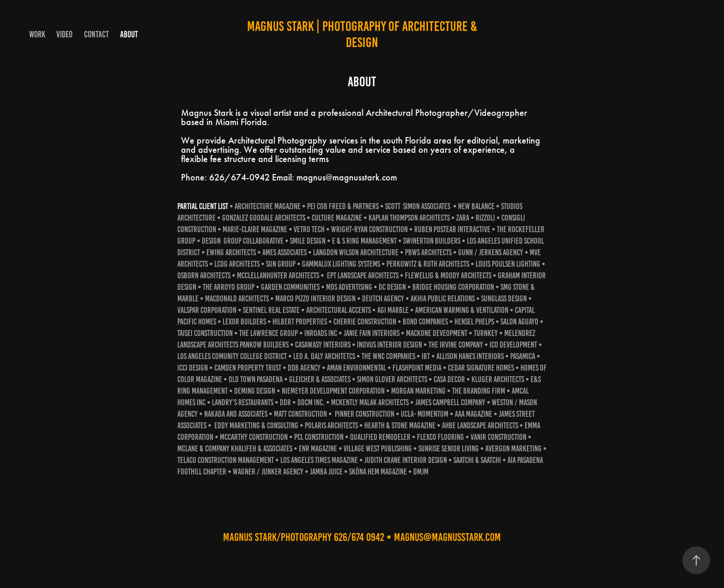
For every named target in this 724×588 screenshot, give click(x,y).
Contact (97, 34)
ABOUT (129, 34)
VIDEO (64, 34)
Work (37, 34)
